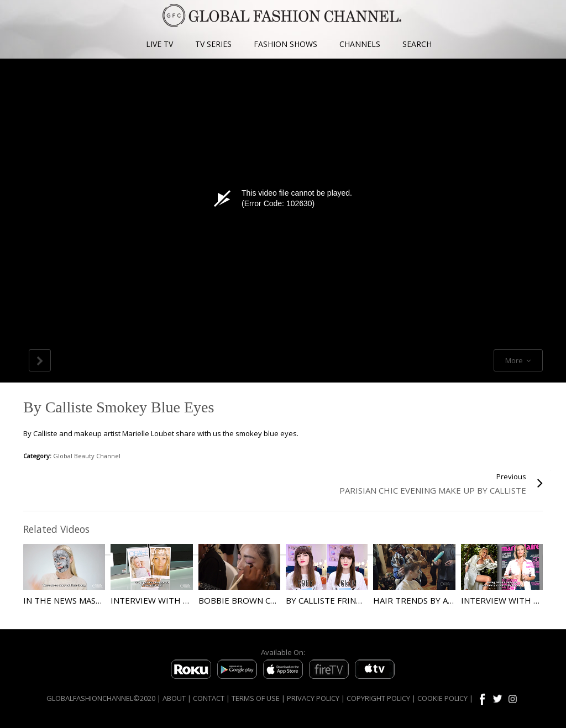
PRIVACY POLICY (313, 698)
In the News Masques (70, 600)
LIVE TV (159, 44)
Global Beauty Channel (87, 456)
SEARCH (417, 44)
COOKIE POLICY (442, 698)
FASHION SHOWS (285, 44)
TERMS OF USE (256, 698)
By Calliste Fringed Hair (340, 600)
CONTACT (209, 698)
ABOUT (174, 698)
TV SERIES (213, 44)
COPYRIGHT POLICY (378, 698)
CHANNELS (360, 44)
